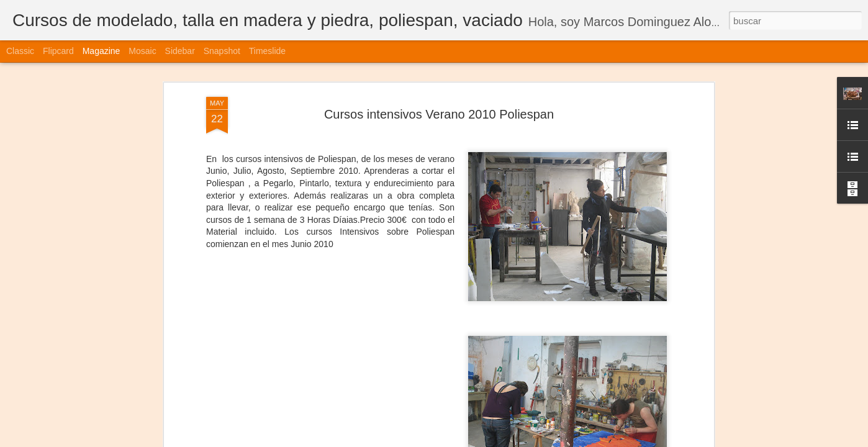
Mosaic (142, 51)
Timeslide (267, 51)
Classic (20, 51)
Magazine (102, 51)
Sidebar (180, 51)
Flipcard (58, 51)
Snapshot (222, 51)
